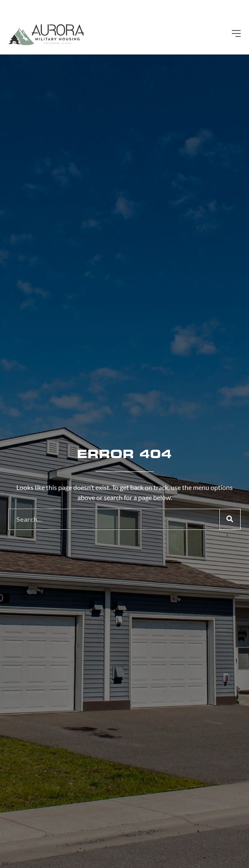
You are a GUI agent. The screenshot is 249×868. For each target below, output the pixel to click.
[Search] (230, 519)
